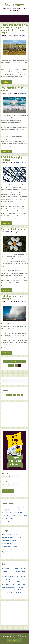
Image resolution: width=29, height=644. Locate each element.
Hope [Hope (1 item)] (9, 571)
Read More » (6, 82)
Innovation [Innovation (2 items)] (17, 587)
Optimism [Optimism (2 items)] (21, 574)
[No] (27, 638)
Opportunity (5, 552)
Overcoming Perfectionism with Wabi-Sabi (14, 521)
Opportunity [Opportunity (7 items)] (19, 584)
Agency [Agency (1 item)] (17, 577)
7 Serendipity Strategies (13, 229)
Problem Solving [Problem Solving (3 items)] (20, 579)
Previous (14, 361)
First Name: (5, 473)
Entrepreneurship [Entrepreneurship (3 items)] (6, 592)
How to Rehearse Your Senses (12, 89)
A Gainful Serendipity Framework (11, 159)
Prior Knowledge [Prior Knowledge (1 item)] (22, 577)
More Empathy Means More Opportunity (13, 507)
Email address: (6, 482)
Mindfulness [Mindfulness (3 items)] (5, 571)
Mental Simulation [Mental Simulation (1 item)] (11, 585)
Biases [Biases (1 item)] (13, 568)
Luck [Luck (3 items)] (12, 592)
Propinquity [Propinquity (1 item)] (14, 582)
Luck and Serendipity (8, 549)
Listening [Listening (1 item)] (4, 582)
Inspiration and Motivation (9, 546)
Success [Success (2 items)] (20, 568)
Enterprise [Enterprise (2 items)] (9, 579)
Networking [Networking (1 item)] (7, 587)
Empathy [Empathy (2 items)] (16, 568)
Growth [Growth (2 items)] (4, 568)
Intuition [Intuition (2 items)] (9, 576)
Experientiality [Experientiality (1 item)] (10, 595)
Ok (9, 641)
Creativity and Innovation (9, 543)
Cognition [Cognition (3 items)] (4, 576)
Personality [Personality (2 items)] (4, 579)
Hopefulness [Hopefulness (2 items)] (5, 584)
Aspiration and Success (8, 535)
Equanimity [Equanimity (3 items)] (8, 568)
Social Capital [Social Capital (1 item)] (11, 587)
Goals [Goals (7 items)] (12, 571)
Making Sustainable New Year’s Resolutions (14, 510)
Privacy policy (17, 641)
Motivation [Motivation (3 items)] (16, 595)
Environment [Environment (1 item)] (9, 574)
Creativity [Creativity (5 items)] (18, 590)
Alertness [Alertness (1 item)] (8, 590)
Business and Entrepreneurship (10, 537)
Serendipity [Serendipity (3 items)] (13, 590)
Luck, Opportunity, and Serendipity (12, 298)
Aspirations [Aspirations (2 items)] (5, 595)
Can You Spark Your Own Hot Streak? (12, 513)
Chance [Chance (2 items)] (16, 571)
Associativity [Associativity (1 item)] (16, 592)
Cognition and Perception (9, 540)
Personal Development (8, 555)
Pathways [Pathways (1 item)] (20, 592)
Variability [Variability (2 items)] (13, 576)
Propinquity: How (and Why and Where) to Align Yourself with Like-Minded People (14, 29)
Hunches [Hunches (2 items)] (25, 568)
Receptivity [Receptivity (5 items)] (19, 582)
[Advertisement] (14, 414)
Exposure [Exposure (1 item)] (14, 579)
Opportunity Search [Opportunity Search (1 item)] (15, 574)
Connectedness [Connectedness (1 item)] (9, 582)
